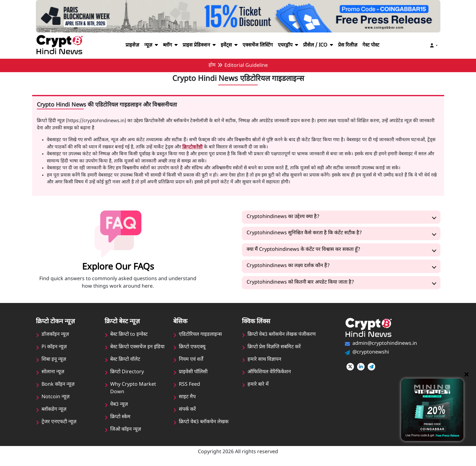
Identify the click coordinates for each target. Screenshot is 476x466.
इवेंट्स (227, 45)
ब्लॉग (165, 45)
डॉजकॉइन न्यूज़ (55, 335)
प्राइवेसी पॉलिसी (193, 372)
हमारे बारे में (258, 385)
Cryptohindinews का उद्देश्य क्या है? (283, 217)
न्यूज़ (145, 45)
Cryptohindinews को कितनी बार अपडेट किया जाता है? (302, 283)
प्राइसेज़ (126, 45)
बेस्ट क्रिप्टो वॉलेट (125, 360)
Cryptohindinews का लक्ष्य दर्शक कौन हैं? (289, 266)
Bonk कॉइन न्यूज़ (58, 385)
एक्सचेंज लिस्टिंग (257, 45)
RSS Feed (189, 385)
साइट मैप (187, 397)
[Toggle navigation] (434, 46)
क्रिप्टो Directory (127, 372)
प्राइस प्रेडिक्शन (196, 45)
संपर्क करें (187, 410)
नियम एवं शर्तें (191, 360)
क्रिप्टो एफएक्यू (192, 347)
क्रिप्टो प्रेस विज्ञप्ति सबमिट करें (274, 347)
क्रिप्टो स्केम (120, 417)
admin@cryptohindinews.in (384, 344)
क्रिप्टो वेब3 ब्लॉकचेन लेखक (204, 422)
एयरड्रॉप (290, 45)
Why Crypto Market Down (133, 388)
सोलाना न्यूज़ (53, 372)
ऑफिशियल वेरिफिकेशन (269, 372)
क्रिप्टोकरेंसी (183, 147)
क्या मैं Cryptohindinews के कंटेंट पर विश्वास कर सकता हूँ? (304, 250)
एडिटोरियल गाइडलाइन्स (200, 335)
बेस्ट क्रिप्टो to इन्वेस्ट (129, 335)
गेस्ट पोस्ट (377, 45)
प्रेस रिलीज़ (353, 45)
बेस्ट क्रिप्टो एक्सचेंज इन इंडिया (137, 347)
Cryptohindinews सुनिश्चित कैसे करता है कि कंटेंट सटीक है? (305, 233)
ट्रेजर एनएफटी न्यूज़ (59, 422)
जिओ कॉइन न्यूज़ (126, 430)
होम (212, 65)
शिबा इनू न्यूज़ (54, 360)
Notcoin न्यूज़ (55, 397)
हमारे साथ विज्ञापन (264, 360)
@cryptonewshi (370, 352)
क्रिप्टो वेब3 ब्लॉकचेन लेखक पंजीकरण (282, 335)
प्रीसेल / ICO (321, 45)
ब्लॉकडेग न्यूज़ (54, 410)
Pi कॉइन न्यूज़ (54, 347)
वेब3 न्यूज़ (119, 405)
